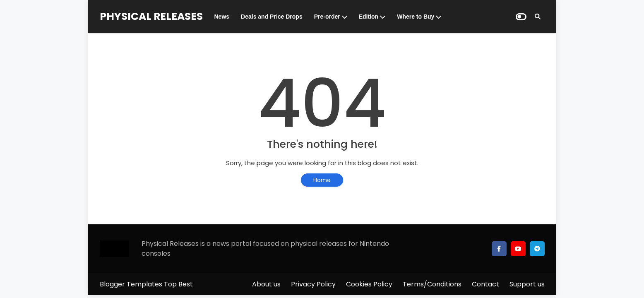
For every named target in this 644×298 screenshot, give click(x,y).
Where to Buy (416, 17)
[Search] (538, 17)
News (222, 17)
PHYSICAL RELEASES (151, 16)
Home (322, 180)
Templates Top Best (160, 284)
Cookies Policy (369, 284)
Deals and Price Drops (272, 17)
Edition (369, 17)
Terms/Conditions (432, 284)
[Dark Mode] (521, 17)
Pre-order (327, 17)
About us (266, 284)
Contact (485, 284)
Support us (527, 284)
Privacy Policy (313, 284)
